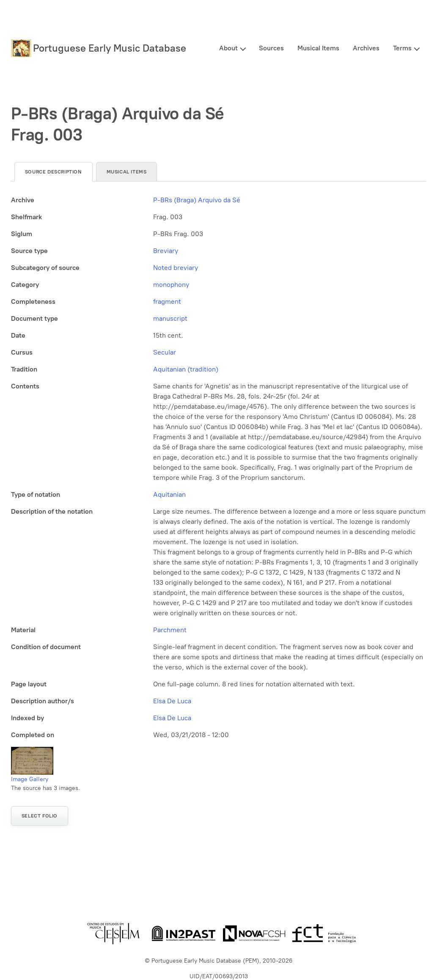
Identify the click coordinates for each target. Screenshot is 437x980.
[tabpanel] (218, 468)
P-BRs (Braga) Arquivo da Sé (197, 200)
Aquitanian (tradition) (186, 369)
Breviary (166, 251)
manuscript (170, 318)
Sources (271, 48)
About (228, 48)
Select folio (40, 816)
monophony (171, 285)
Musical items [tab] (127, 172)
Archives (366, 48)
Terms (402, 48)
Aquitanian (169, 494)
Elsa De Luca (172, 701)
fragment (167, 301)
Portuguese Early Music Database (110, 48)
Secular (165, 352)
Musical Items (318, 48)
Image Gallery (30, 779)
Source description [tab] (54, 172)
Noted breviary (176, 268)
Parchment (170, 630)
